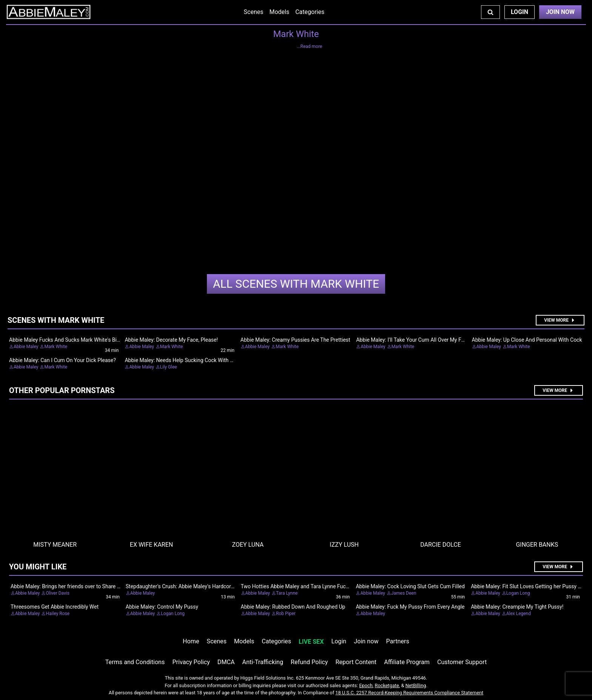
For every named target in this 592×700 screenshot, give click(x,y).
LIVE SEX (311, 642)
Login (520, 12)
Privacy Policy (191, 662)
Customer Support (462, 662)
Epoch (366, 685)
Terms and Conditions (135, 662)
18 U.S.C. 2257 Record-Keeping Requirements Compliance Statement (409, 693)
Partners (398, 641)
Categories (310, 12)
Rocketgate (387, 685)
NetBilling (416, 685)
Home (191, 641)
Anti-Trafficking (263, 662)
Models (279, 12)
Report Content (356, 662)
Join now (366, 641)
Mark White (296, 284)
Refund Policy (309, 662)
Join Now (560, 12)
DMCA (226, 662)
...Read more (309, 46)
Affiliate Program (407, 662)
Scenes (254, 12)
